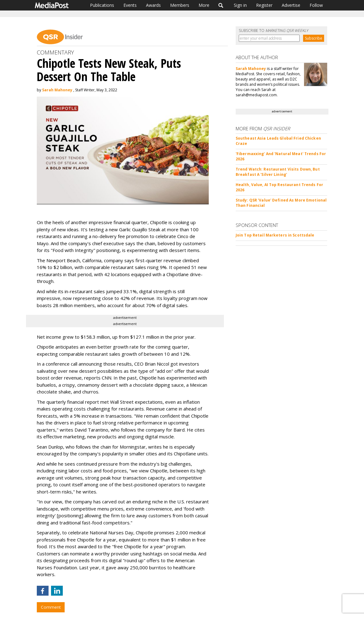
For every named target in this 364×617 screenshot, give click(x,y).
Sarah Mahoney (57, 90)
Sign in (240, 5)
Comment (51, 607)
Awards (153, 5)
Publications (102, 5)
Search (221, 5)
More (204, 5)
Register (264, 5)
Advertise (291, 5)
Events (130, 5)
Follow (316, 5)
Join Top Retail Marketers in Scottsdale (275, 235)
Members (180, 5)
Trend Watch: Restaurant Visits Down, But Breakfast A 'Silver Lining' (278, 172)
